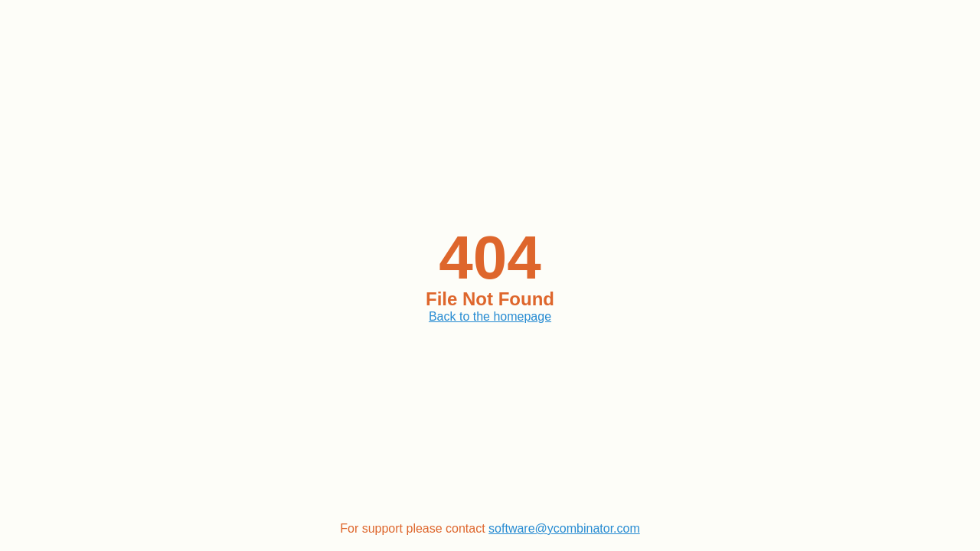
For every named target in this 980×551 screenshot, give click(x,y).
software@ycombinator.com (564, 528)
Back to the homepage (490, 316)
